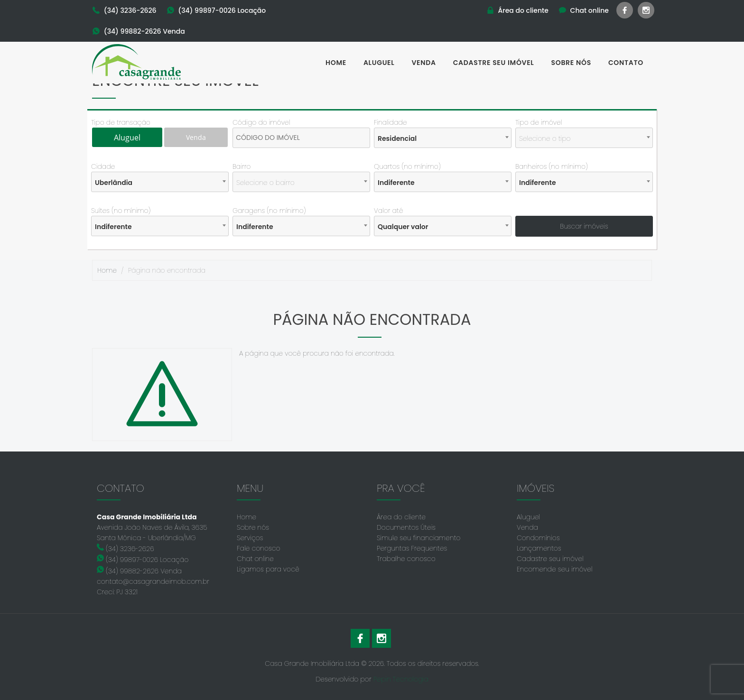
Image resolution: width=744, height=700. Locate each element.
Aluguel (379, 63)
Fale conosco (259, 548)
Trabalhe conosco (406, 559)
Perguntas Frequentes (412, 548)
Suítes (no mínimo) (121, 211)
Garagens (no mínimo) (269, 211)
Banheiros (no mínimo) (552, 166)
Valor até (389, 211)
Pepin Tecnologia (401, 679)
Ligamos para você (268, 569)
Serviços (250, 538)
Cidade (103, 166)
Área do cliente (401, 517)
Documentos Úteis (406, 527)
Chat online (255, 559)
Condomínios (538, 538)
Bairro (242, 166)
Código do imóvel (261, 122)
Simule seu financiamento (418, 538)
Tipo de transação (121, 122)
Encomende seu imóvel (554, 569)
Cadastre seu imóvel (494, 63)
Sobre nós (571, 63)
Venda (423, 63)
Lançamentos (539, 548)
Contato (626, 63)
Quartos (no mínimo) (407, 166)
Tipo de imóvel (539, 122)
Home (336, 63)
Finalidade (391, 122)
